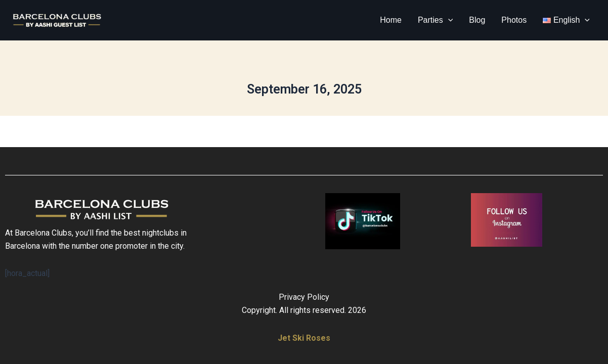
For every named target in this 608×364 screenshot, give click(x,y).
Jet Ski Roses (304, 338)
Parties (435, 20)
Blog (477, 20)
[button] (448, 20)
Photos (514, 20)
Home (391, 20)
